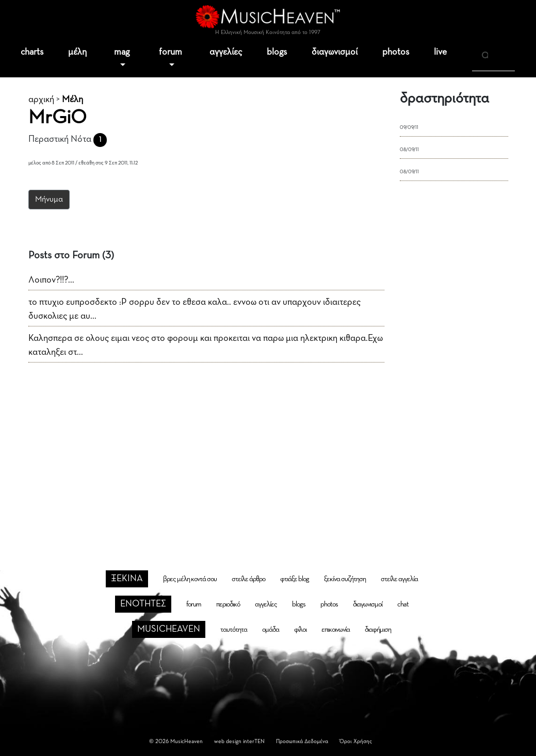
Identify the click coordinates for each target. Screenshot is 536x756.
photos (396, 52)
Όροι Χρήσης (356, 741)
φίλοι (300, 630)
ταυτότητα (234, 630)
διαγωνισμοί (335, 52)
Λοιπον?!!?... (51, 280)
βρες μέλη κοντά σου (190, 579)
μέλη (77, 52)
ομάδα (271, 630)
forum (170, 52)
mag (122, 52)
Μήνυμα (49, 200)
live (440, 52)
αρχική (41, 100)
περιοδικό (228, 604)
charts (32, 52)
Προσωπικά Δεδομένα (302, 741)
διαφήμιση (378, 630)
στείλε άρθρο (248, 579)
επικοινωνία (336, 630)
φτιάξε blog (295, 579)
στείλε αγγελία (399, 579)
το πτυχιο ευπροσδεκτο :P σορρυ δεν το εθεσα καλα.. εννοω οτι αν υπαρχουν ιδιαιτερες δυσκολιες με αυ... (194, 309)
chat (403, 604)
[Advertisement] (268, 450)
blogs (277, 52)
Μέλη (72, 100)
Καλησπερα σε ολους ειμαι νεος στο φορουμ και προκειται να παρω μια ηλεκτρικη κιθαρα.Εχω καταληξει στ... (206, 345)
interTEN (254, 741)
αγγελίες (226, 52)
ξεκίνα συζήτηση (345, 579)
